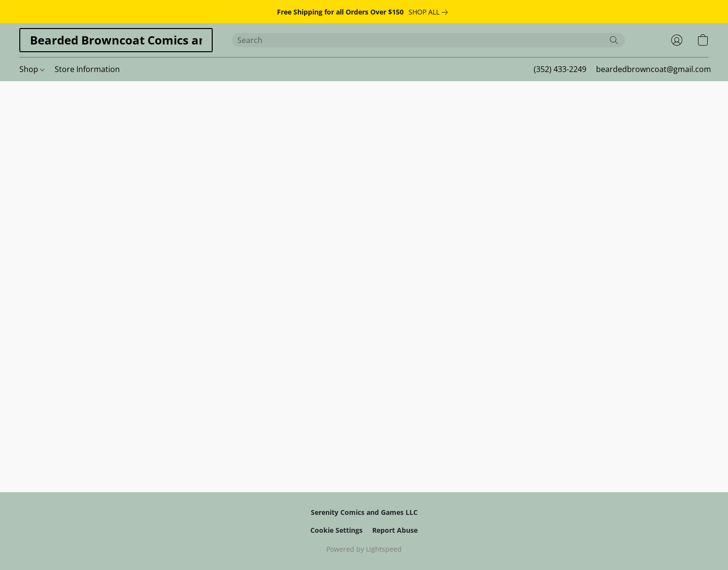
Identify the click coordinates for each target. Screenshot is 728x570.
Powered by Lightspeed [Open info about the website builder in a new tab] (364, 549)
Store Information (87, 69)
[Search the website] (614, 40)
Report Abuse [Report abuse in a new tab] (395, 530)
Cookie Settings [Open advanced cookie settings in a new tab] (336, 530)
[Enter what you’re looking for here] (429, 40)
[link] (430, 12)
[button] (116, 40)
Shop (32, 69)
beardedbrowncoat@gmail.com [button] (654, 69)
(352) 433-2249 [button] (560, 69)
